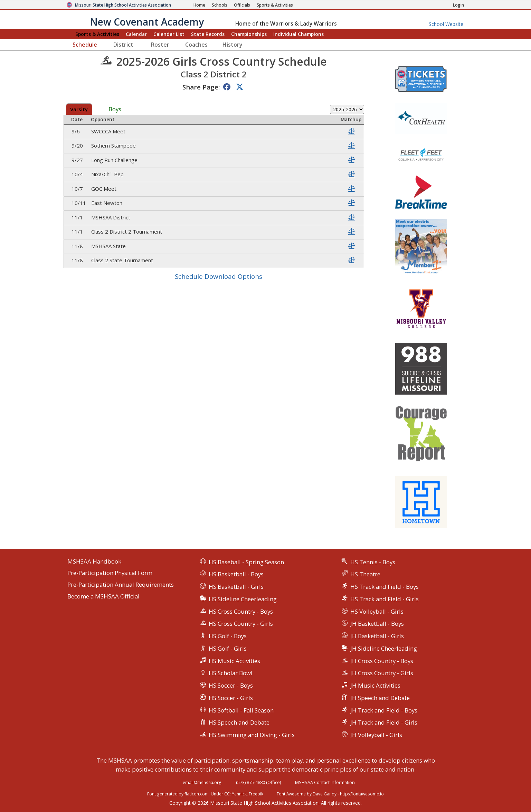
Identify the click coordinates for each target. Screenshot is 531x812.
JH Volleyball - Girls (376, 735)
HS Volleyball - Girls (377, 611)
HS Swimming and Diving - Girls (252, 735)
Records (208, 34)
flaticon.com (197, 794)
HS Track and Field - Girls (385, 599)
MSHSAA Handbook (94, 562)
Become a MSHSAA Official (103, 597)
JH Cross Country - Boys (382, 661)
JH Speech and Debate (380, 698)
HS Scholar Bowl (231, 673)
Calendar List (169, 34)
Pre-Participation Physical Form (110, 573)
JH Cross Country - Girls (382, 673)
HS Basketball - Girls (236, 587)
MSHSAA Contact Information (325, 782)
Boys (115, 109)
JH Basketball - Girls (377, 636)
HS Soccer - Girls (231, 698)
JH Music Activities (375, 685)
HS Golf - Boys (228, 636)
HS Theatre (365, 574)
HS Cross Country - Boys (241, 611)
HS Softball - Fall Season (241, 710)
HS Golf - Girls (228, 648)
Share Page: (201, 87)
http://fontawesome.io (362, 794)
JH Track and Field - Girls (384, 722)
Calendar (136, 34)
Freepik (256, 794)
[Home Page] (199, 5)
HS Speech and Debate (239, 722)
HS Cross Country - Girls (241, 624)
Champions (298, 34)
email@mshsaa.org (202, 782)
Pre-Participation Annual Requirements (121, 585)
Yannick (239, 794)
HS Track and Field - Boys (385, 587)
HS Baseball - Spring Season (246, 562)
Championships (249, 34)
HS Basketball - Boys (236, 574)
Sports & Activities (97, 34)
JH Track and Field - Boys (384, 710)
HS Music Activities (234, 661)
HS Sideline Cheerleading (243, 599)
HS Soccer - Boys (231, 685)
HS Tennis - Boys (373, 562)
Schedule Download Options (219, 276)
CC (227, 794)
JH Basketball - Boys (377, 624)
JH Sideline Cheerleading (384, 648)
